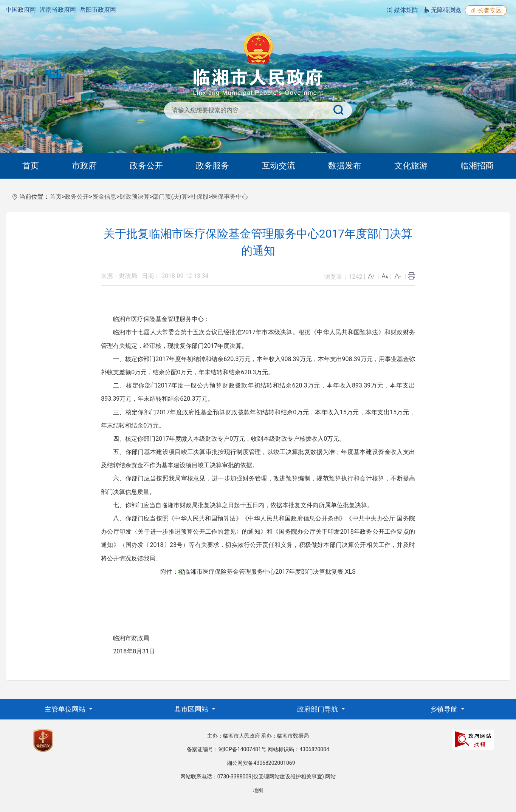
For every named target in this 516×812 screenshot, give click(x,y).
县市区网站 (192, 709)
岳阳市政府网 (98, 10)
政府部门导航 (318, 709)
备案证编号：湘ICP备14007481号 (227, 749)
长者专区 (486, 10)
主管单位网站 (66, 709)
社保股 (200, 197)
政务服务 (212, 166)
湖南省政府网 (58, 10)
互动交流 (279, 166)
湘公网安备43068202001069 (261, 763)
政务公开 (146, 166)
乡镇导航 (445, 709)
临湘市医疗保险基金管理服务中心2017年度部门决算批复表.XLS (270, 572)
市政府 (84, 166)
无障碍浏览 (442, 10)
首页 (31, 166)
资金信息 (104, 197)
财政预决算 (135, 197)
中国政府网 (21, 10)
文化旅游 (411, 166)
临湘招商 (477, 166)
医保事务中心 (230, 197)
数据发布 (345, 166)
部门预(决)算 (170, 197)
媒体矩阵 (402, 10)
